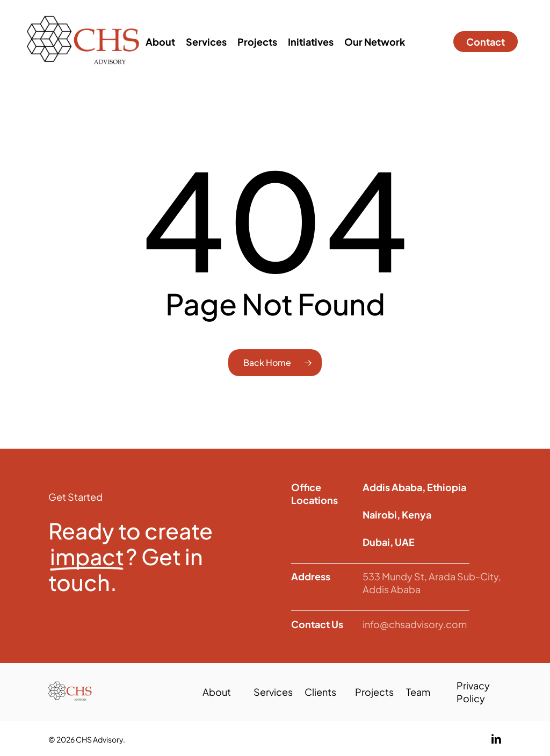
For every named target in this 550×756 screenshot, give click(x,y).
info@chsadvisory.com (415, 624)
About (217, 692)
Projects (374, 692)
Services (273, 692)
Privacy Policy (473, 692)
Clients (320, 692)
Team (418, 692)
